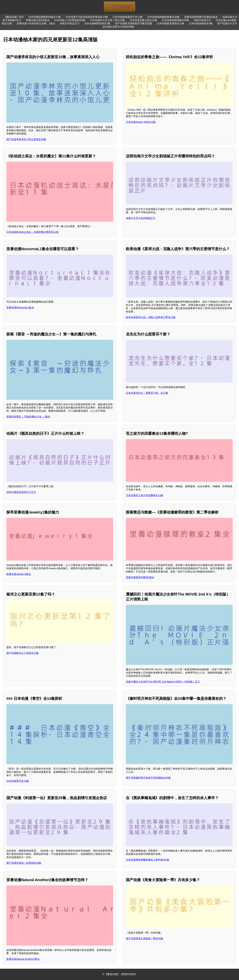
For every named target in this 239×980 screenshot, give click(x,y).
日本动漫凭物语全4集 (201, 23)
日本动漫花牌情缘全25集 (175, 20)
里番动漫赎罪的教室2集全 (140, 577)
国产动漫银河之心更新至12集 (23, 653)
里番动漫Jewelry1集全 (19, 574)
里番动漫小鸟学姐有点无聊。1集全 (36, 23)
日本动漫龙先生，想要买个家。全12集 (147, 393)
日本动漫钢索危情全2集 (97, 23)
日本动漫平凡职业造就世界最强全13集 (87, 17)
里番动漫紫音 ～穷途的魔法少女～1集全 (28, 417)
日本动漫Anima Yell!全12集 (141, 122)
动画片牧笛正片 (202, 20)
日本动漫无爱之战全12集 (143, 20)
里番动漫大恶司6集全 (38, 20)
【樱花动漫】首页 (14, 17)
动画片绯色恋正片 (70, 23)
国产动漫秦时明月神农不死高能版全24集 (148, 778)
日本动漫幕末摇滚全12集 (171, 23)
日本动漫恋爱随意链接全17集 (45, 17)
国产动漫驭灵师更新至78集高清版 (134, 23)
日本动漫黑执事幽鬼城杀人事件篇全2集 (148, 860)
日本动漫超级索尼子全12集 (128, 17)
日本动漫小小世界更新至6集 (70, 20)
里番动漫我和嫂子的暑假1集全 (201, 17)
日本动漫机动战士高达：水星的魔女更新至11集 (32, 232)
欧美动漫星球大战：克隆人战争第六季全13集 (151, 317)
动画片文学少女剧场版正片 (141, 218)
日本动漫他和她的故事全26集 (163, 17)
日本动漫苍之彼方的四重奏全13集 (145, 495)
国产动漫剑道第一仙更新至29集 (24, 863)
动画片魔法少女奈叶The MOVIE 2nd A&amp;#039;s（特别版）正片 (163, 682)
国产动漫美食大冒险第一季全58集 (145, 938)
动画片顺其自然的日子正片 (21, 492)
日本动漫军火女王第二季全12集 (107, 20)
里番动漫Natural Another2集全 (23, 959)
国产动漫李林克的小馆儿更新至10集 (26, 139)
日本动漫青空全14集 (18, 781)
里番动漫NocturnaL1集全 (20, 308)
